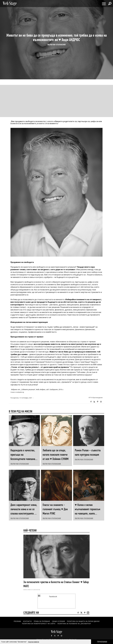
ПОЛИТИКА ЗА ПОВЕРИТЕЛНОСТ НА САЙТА (39, 624)
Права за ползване (42, 621)
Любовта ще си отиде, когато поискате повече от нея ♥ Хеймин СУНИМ (56, 455)
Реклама (17, 621)
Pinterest (58, 636)
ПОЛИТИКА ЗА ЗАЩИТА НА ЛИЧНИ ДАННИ (83, 621)
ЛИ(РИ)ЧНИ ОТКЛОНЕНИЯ (56, 45)
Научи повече (34, 642)
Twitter (94, 402)
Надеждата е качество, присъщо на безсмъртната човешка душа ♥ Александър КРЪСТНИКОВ (23, 459)
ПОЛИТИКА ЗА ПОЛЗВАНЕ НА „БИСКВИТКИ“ (74, 624)
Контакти (27, 621)
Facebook (91, 402)
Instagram (101, 402)
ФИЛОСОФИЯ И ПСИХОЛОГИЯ (32, 590)
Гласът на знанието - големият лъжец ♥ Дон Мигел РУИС (55, 509)
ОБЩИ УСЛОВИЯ (58, 621)
